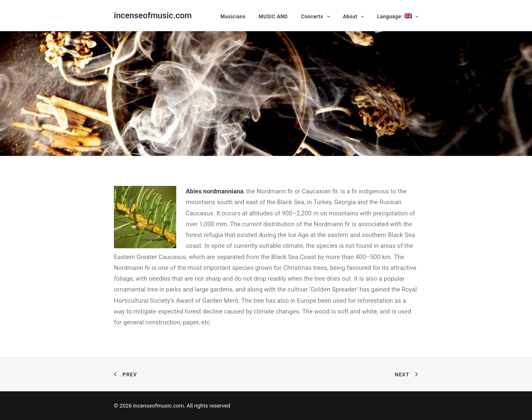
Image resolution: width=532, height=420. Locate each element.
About (353, 17)
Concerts (315, 17)
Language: (398, 16)
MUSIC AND (273, 17)
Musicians (233, 17)
